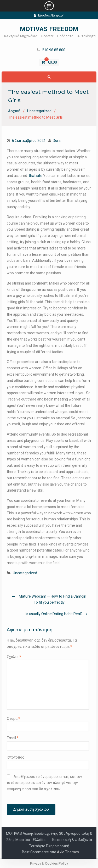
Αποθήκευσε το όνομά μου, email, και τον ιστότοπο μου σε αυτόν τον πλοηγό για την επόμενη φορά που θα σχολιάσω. (44, 783)
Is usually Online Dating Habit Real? (54, 614)
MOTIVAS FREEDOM (49, 29)
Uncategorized (25, 573)
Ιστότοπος (16, 757)
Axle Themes (68, 852)
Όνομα (13, 719)
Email (13, 738)
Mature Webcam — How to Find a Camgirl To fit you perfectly (53, 599)
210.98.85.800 (54, 50)
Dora (57, 141)
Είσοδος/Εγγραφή (49, 15)
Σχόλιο (14, 657)
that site (36, 176)
